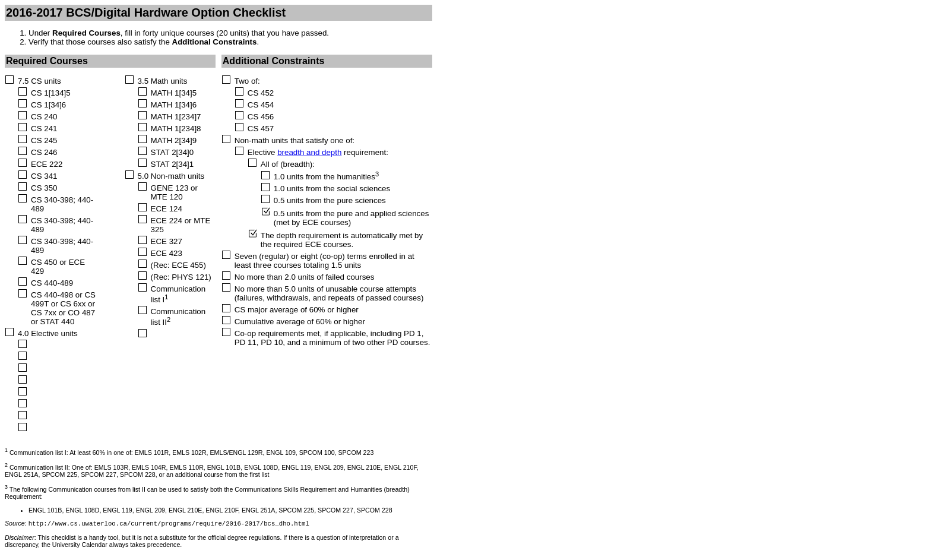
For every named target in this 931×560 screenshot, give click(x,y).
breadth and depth (309, 152)
